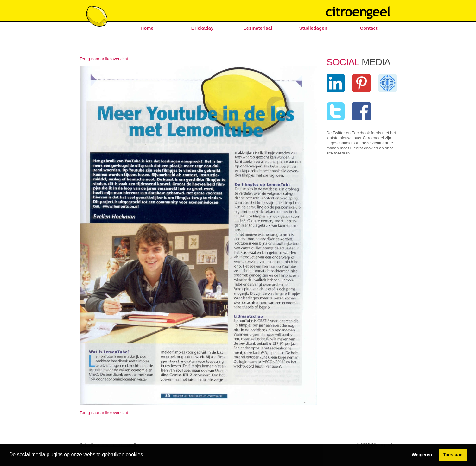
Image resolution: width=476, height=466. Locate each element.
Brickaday (203, 28)
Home (147, 28)
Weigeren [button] (422, 455)
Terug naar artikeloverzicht (104, 59)
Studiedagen (313, 28)
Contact (369, 28)
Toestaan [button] (453, 455)
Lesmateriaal (258, 28)
